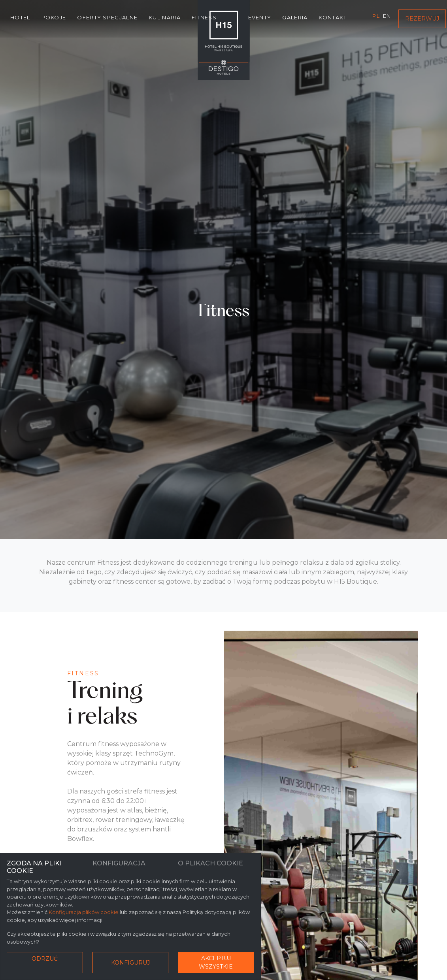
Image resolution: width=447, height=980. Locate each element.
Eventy (260, 17)
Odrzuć (45, 959)
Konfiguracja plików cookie (84, 912)
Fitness (204, 17)
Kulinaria (165, 17)
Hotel (20, 17)
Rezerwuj (422, 19)
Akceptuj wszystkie (216, 962)
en (387, 16)
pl (376, 16)
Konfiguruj (130, 963)
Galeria (295, 17)
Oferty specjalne (107, 17)
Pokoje (54, 17)
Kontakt (333, 17)
